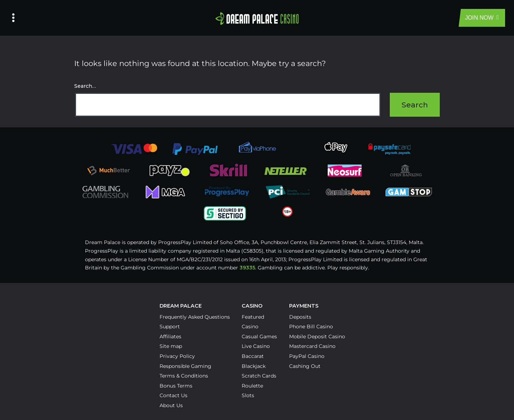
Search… (85, 86)
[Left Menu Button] (13, 18)
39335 (247, 268)
